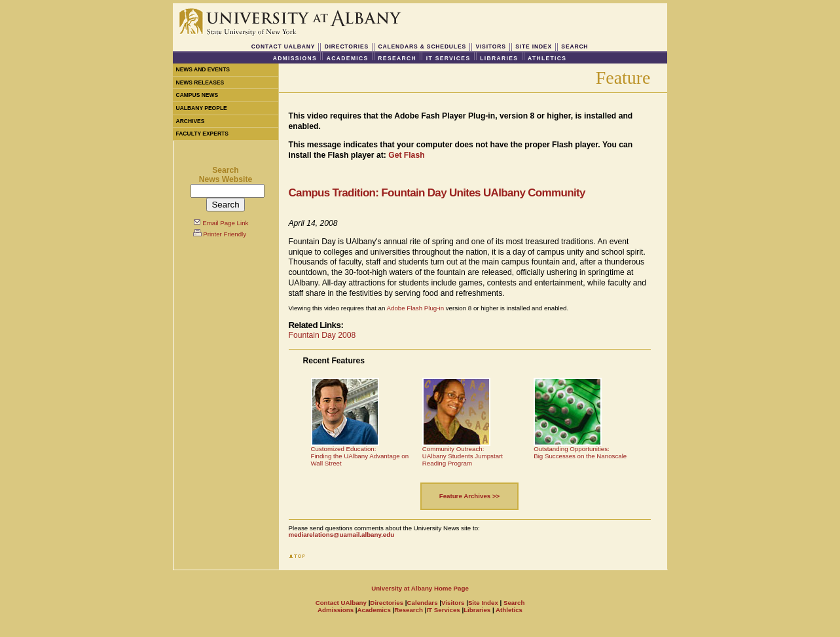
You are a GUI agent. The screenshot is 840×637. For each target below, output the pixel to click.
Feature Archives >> (470, 496)
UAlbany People (202, 108)
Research (397, 58)
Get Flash (406, 155)
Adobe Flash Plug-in (416, 308)
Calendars (423, 603)
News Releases (200, 82)
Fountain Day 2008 (322, 335)
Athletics (547, 58)
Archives (191, 121)
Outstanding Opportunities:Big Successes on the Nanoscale (580, 452)
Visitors (490, 46)
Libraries (499, 58)
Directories (347, 46)
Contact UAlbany (283, 46)
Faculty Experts (202, 134)
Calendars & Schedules (422, 46)
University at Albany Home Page (420, 588)
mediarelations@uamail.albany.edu (342, 535)
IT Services (448, 58)
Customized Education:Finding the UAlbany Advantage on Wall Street (360, 456)
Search (575, 46)
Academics (348, 58)
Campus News (197, 95)
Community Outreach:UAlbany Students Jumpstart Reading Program (463, 456)
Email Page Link (225, 223)
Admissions (295, 58)
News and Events (203, 69)
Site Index (534, 46)
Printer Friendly (225, 234)
